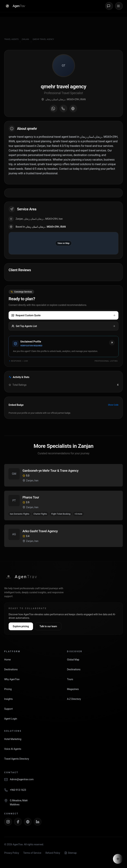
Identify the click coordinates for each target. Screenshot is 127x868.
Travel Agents (11, 39)
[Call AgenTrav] (63, 792)
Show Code (113, 405)
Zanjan (25, 39)
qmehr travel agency (43, 39)
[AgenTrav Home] (21, 577)
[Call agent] (63, 109)
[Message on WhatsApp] (54, 109)
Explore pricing (21, 626)
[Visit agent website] (73, 109)
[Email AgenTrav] (63, 781)
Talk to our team (48, 626)
